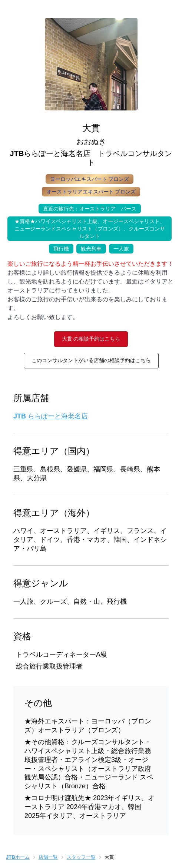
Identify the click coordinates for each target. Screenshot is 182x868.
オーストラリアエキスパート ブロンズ (91, 192)
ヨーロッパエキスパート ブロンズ (90, 179)
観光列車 (89, 248)
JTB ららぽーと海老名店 (51, 416)
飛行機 (59, 248)
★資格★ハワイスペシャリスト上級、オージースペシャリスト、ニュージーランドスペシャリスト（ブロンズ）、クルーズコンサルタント (86, 228)
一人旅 (119, 248)
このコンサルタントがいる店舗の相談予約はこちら (91, 360)
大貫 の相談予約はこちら (91, 339)
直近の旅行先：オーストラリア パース (87, 208)
